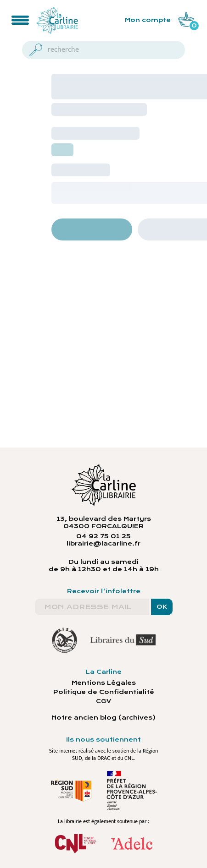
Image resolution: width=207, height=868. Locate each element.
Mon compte (148, 20)
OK (162, 607)
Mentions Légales (104, 683)
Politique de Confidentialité (104, 692)
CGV (103, 701)
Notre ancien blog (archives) (103, 718)
